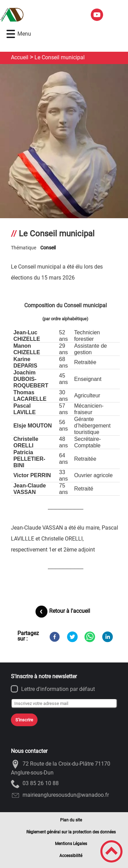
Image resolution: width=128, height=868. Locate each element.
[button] (11, 34)
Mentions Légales (71, 844)
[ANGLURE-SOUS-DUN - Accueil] (42, 15)
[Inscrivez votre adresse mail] (64, 703)
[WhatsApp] (90, 637)
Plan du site (71, 820)
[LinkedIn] (108, 637)
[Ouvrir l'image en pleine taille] (64, 149)
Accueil (20, 57)
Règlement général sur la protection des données (71, 832)
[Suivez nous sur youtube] (97, 15)
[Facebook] (55, 637)
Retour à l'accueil (70, 611)
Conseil (48, 248)
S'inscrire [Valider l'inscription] (24, 720)
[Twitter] (72, 637)
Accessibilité (71, 856)
